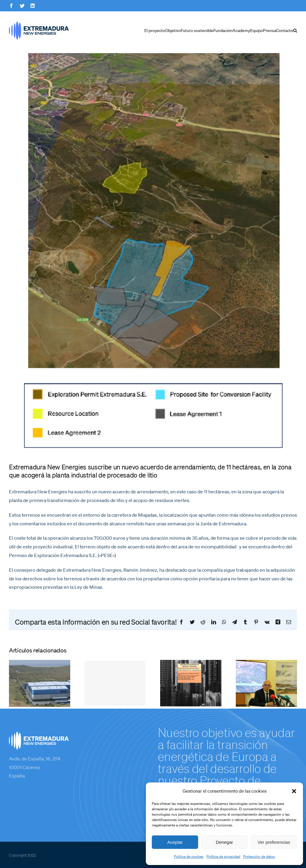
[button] (294, 791)
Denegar (224, 842)
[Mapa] (153, 252)
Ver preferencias (274, 842)
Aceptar (175, 842)
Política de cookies (189, 856)
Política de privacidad (223, 856)
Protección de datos (259, 856)
